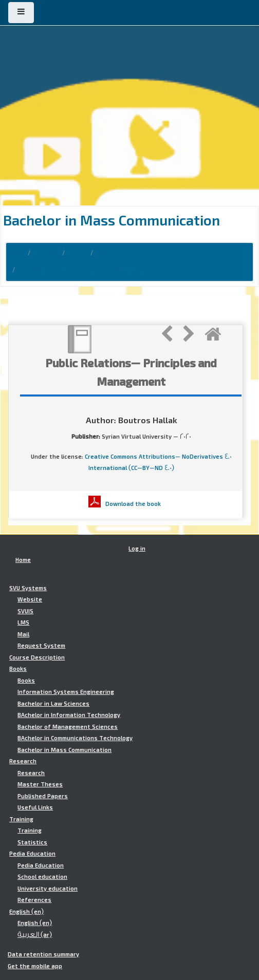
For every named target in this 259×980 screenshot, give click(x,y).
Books (78, 253)
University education (48, 889)
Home (16, 253)
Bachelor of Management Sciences (68, 727)
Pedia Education (32, 854)
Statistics (32, 842)
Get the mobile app (35, 966)
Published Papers (43, 796)
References (34, 900)
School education (42, 877)
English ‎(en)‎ (26, 912)
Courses (46, 253)
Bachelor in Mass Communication (64, 750)
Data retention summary (43, 954)
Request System (41, 646)
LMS (23, 623)
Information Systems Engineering (66, 692)
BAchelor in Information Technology (69, 715)
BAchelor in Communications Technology (75, 738)
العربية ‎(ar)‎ (35, 935)
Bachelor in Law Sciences (53, 704)
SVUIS (25, 611)
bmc (103, 253)
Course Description (37, 657)
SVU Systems (28, 588)
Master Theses (40, 784)
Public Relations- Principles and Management (86, 270)
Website (30, 599)
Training (21, 819)
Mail (23, 634)
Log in (137, 549)
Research (23, 761)
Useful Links (35, 807)
